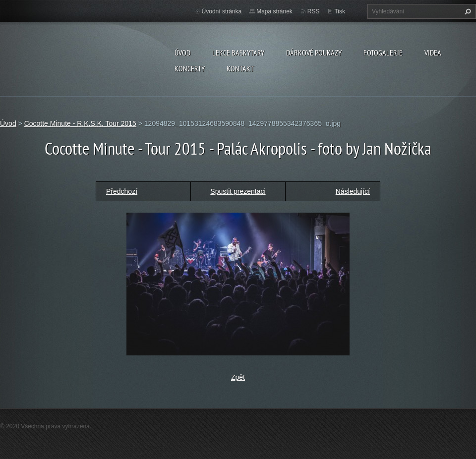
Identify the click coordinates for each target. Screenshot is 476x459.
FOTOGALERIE (383, 53)
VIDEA (433, 53)
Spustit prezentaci (238, 191)
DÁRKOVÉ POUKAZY (314, 53)
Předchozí (122, 191)
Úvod (182, 53)
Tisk (340, 11)
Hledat (467, 11)
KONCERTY (190, 68)
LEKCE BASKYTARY (238, 53)
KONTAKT (240, 68)
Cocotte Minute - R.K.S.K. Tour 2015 (80, 123)
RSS (314, 11)
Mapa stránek (274, 11)
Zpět (238, 377)
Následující (353, 191)
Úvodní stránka (222, 11)
